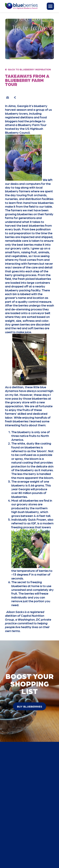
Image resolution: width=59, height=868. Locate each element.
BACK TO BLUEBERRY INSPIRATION (29, 69)
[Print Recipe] (8, 97)
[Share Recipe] (15, 97)
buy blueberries (30, 706)
